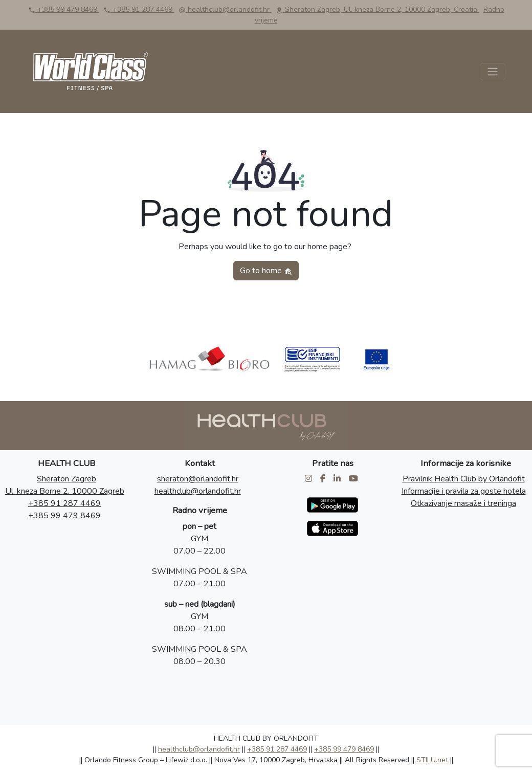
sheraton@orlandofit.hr (198, 479)
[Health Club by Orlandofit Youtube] (354, 479)
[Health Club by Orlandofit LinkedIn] (338, 479)
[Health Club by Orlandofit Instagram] (309, 479)
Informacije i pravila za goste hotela (464, 491)
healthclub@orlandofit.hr (198, 491)
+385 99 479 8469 (64, 516)
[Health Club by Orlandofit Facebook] (324, 479)
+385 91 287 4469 (64, 503)
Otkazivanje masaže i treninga (463, 503)
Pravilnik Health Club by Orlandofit (464, 479)
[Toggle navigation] (493, 72)
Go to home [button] (266, 271)
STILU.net (432, 760)
